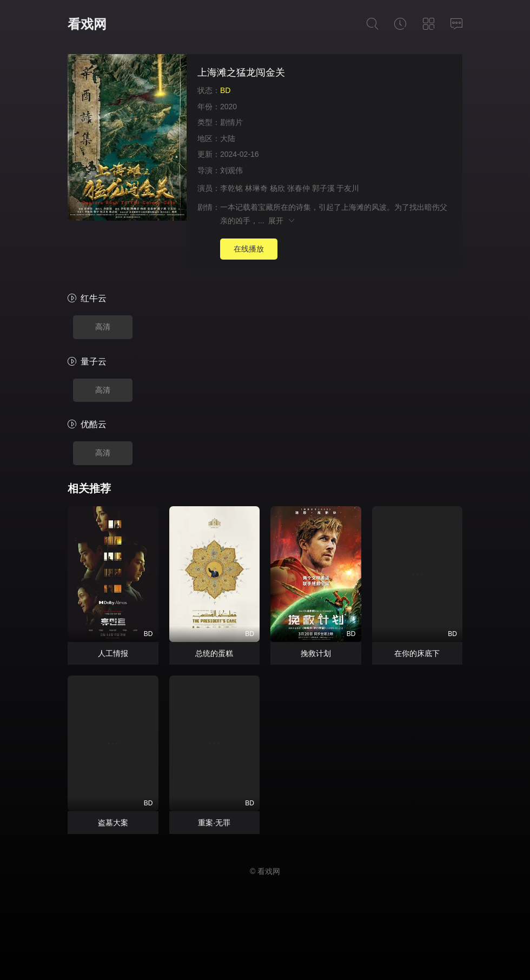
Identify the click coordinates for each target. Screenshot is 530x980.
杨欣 (277, 188)
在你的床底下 (417, 653)
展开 (282, 221)
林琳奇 (256, 188)
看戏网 (87, 24)
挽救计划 (316, 653)
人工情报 (113, 653)
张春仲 (299, 188)
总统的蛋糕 (214, 653)
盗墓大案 (113, 823)
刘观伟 (231, 170)
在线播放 (249, 249)
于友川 (348, 188)
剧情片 (231, 122)
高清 (103, 327)
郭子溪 (323, 188)
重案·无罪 (214, 823)
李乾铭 (231, 188)
